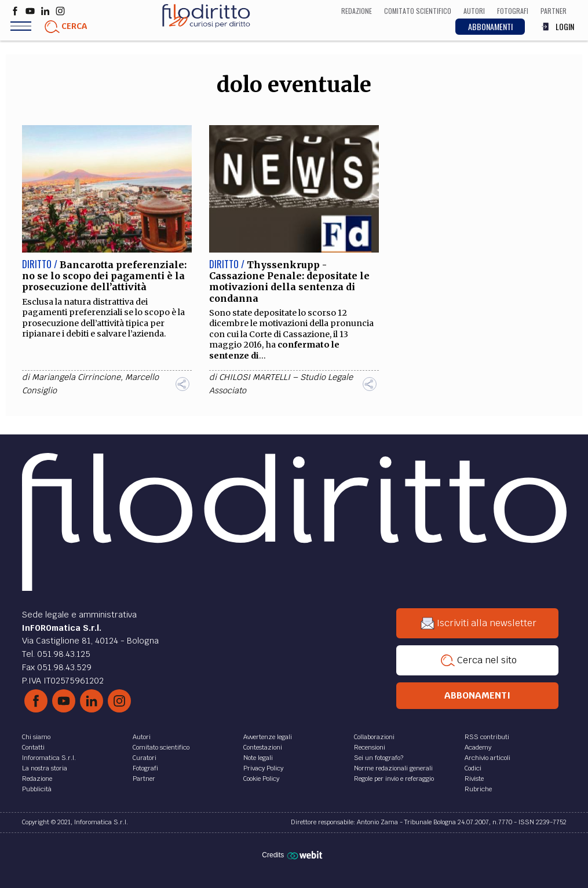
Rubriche (478, 789)
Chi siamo (36, 737)
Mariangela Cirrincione (76, 377)
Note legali (258, 758)
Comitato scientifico (161, 747)
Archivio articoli (487, 758)
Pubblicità (37, 789)
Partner (144, 779)
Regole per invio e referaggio (394, 779)
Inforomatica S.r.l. (49, 758)
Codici (473, 768)
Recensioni (370, 747)
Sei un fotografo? (379, 758)
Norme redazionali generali (393, 768)
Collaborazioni (374, 737)
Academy (478, 747)
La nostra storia (45, 768)
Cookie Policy (261, 779)
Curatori (145, 758)
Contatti (33, 747)
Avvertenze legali (268, 737)
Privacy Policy (263, 768)
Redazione (37, 779)
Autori (142, 737)
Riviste (474, 779)
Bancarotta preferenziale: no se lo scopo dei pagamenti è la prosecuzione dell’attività (104, 276)
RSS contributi (487, 737)
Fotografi (145, 768)
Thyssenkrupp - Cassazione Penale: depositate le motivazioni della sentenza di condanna (289, 282)
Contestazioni (263, 747)
